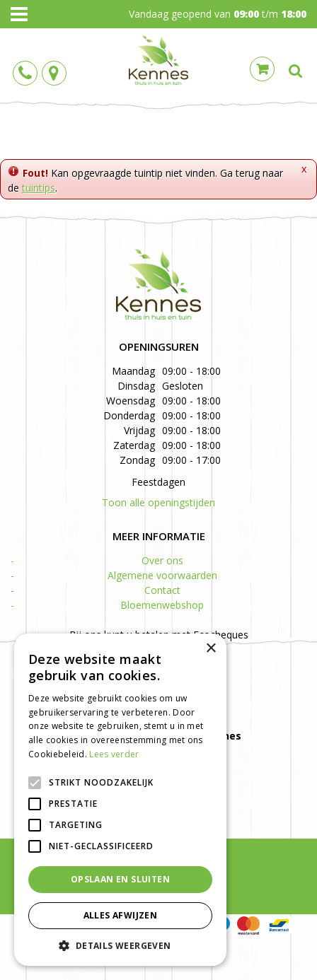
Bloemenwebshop (162, 605)
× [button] (211, 649)
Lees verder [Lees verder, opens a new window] (114, 754)
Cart (262, 69)
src (296, 71)
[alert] (120, 800)
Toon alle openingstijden (158, 502)
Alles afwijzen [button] (121, 915)
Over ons (162, 560)
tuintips (39, 188)
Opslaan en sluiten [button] (120, 879)
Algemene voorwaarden (162, 575)
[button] (120, 945)
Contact (162, 590)
